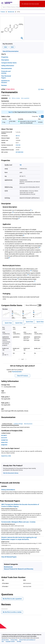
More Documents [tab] (28, 424)
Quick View (8, 323)
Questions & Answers (5, 82)
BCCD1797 (4, 438)
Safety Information (8, 66)
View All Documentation (11, 51)
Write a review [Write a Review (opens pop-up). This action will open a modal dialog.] (16, 98)
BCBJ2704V (4, 445)
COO (12, 47)
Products (3, 12)
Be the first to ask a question (12, 599)
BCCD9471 (4, 435)
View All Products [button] (22, 376)
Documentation (7, 68)
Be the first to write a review (13, 612)
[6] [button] (31, 271)
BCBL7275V (4, 442)
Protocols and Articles (6, 72)
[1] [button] (31, 210)
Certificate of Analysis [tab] (7, 424)
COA (5, 47)
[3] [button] (24, 235)
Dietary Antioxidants (8, 490)
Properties (5, 57)
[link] (5, 640)
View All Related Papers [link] (9, 557)
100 (21, 165)
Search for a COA (6, 456)
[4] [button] (39, 247)
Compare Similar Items (9, 63)
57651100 (18, 145)
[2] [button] (13, 212)
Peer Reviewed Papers (6, 77)
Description (5, 60)
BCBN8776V (5, 440)
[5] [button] (9, 258)
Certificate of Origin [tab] (18, 424)
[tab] (4, 12)
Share (41, 89)
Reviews (4, 85)
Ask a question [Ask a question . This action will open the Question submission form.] (25, 98)
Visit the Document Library (11, 473)
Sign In (10, 112)
